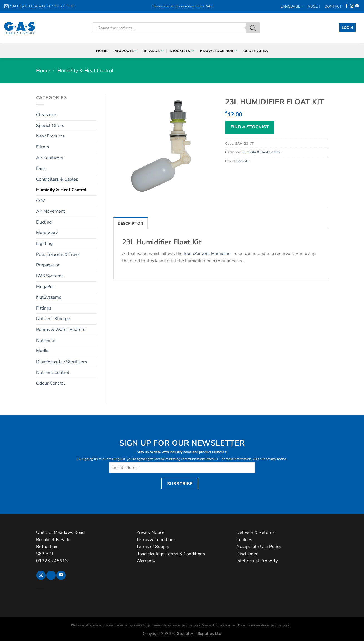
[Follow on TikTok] (51, 575)
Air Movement (51, 211)
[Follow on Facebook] (346, 6)
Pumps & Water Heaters (61, 330)
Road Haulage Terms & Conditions (171, 554)
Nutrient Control (53, 372)
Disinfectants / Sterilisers (62, 362)
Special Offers (50, 126)
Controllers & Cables (57, 179)
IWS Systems (50, 276)
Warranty (146, 561)
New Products (50, 136)
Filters (43, 147)
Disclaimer (247, 554)
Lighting (44, 244)
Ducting (44, 222)
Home (102, 51)
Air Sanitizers (50, 158)
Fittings (44, 308)
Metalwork (47, 233)
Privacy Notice (150, 532)
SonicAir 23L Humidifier (208, 254)
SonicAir (243, 161)
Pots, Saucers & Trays (58, 254)
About (314, 6)
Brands (154, 51)
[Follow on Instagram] (352, 6)
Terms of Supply (153, 547)
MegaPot (45, 287)
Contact (333, 6)
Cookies (244, 540)
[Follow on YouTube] (357, 6)
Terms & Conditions (156, 540)
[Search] (253, 28)
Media (42, 351)
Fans (41, 168)
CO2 (41, 201)
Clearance (46, 115)
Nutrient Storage (53, 319)
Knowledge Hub (219, 51)
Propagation (48, 265)
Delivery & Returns (256, 532)
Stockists (182, 51)
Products (126, 51)
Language (292, 6)
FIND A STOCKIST (250, 127)
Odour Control (50, 383)
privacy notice (276, 459)
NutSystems (49, 297)
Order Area (256, 51)
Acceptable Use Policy (259, 547)
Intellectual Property (257, 561)
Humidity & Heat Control (85, 71)
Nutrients (46, 340)
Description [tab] (131, 224)
